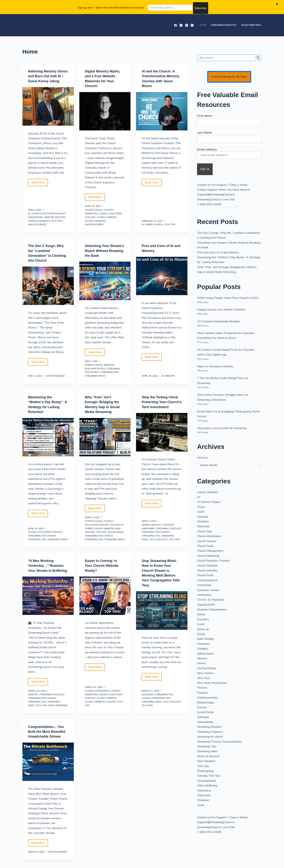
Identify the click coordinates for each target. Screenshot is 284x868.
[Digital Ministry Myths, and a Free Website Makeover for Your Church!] (105, 111)
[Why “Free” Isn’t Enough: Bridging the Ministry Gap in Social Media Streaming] (105, 441)
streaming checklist (169, 532)
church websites (96, 221)
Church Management (210, 551)
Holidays (203, 649)
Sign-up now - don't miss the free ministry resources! (110, 7)
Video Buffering (58, 714)
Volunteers (204, 791)
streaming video (95, 380)
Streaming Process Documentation (219, 742)
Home (203, 25)
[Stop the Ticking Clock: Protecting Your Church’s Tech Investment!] (162, 441)
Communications (207, 580)
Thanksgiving (205, 771)
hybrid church (154, 224)
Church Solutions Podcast (48, 213)
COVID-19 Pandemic (211, 600)
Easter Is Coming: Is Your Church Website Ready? (104, 569)
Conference (204, 595)
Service (202, 707)
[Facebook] (175, 25)
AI (29, 213)
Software (203, 717)
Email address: (229, 153)
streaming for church (42, 540)
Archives (202, 458)
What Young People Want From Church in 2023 (228, 298)
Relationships (206, 703)
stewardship (205, 722)
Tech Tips (57, 221)
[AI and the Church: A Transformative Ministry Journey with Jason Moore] (162, 111)
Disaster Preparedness (212, 610)
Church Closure (207, 541)
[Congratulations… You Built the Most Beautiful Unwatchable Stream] (48, 775)
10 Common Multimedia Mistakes (219, 321)
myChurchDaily (207, 668)
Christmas (203, 526)
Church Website (107, 217)
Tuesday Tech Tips (209, 776)
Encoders (148, 703)
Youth (201, 805)
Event (201, 624)
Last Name (204, 133)
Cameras (203, 517)
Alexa (201, 507)
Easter (112, 711)
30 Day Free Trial (251, 25)
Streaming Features (210, 732)
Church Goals (94, 210)
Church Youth (205, 575)
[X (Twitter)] (181, 25)
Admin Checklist (151, 529)
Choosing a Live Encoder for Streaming (222, 428)
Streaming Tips (110, 377)
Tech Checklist (159, 544)
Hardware (148, 532)
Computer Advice (208, 590)
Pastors (60, 217)
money (201, 663)
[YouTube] (187, 25)
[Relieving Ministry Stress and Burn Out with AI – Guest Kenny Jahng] (48, 111)
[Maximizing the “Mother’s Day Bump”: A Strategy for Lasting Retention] (48, 441)
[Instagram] (192, 25)
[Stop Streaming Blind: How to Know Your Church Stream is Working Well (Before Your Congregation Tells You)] (162, 614)
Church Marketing (208, 556)
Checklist (168, 529)
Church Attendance (97, 699)
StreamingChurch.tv (224, 25)
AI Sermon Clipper (209, 502)
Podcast (101, 536)
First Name (205, 116)
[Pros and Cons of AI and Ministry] (162, 276)
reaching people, (95, 373)
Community (204, 585)
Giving (201, 634)
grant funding (205, 639)
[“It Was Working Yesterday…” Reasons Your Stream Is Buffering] (48, 604)
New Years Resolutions (212, 683)
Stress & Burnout (39, 221)
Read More (40, 188)
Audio (201, 512)
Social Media (116, 536)
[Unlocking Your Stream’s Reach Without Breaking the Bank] (105, 285)
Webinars (203, 800)
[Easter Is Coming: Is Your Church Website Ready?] (105, 600)
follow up (117, 529)
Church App (204, 531)
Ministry (49, 217)
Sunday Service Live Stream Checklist (221, 310)
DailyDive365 (35, 217)
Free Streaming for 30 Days (229, 77)
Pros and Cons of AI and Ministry (218, 253)
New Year (203, 678)
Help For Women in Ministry (215, 366)
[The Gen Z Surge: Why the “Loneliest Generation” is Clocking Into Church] (48, 285)
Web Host (204, 795)
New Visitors (205, 673)
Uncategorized (37, 224)
